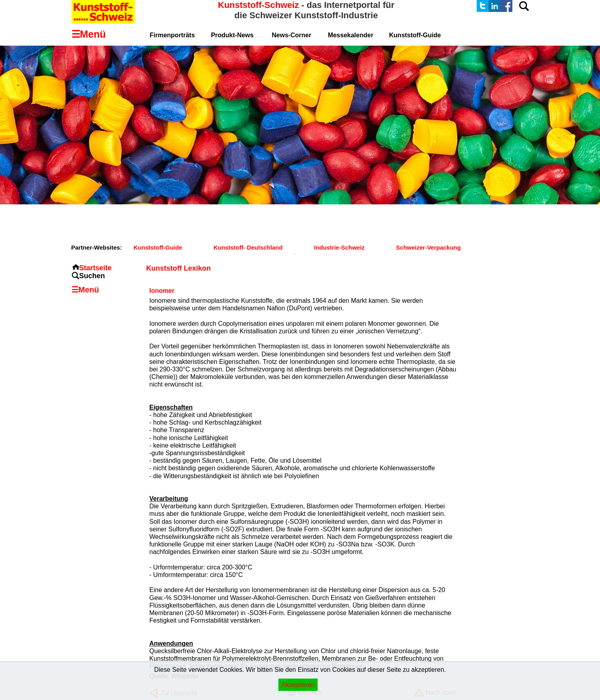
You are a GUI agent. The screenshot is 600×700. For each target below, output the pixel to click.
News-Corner (291, 35)
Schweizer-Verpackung (428, 247)
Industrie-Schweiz (339, 247)
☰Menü (85, 290)
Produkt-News (232, 35)
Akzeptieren (298, 685)
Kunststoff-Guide (158, 247)
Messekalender (351, 35)
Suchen (92, 276)
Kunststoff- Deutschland (248, 247)
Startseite (96, 268)
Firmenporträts (173, 35)
